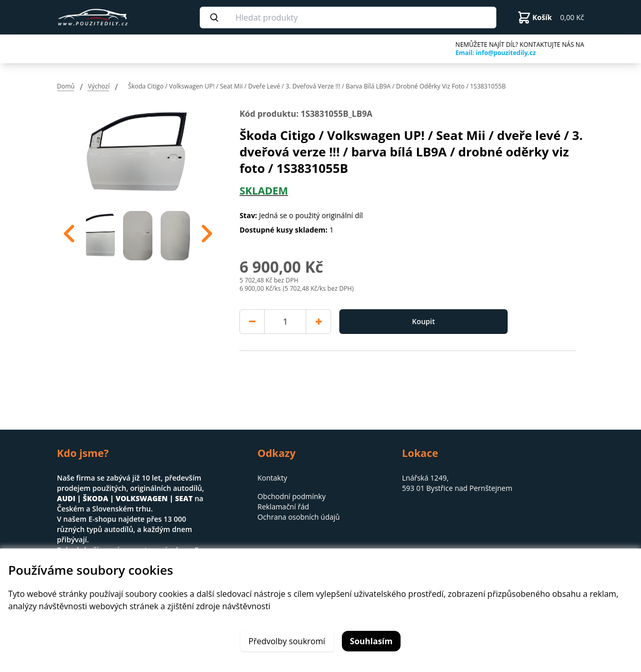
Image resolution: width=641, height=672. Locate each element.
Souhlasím (371, 641)
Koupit (423, 321)
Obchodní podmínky (292, 496)
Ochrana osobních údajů (299, 517)
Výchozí (99, 86)
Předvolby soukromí (287, 641)
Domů (66, 86)
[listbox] (138, 234)
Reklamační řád (283, 507)
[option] (101, 234)
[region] (138, 234)
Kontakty (272, 478)
